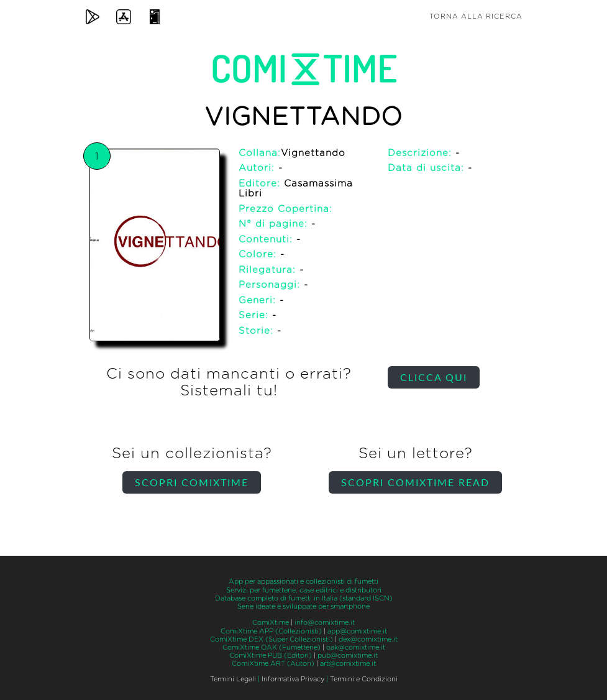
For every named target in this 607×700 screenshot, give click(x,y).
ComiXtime (271, 623)
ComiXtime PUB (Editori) (271, 656)
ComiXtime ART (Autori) (273, 664)
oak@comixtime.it (356, 647)
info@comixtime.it (325, 623)
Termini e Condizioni (364, 679)
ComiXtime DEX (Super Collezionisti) (272, 639)
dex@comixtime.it (368, 639)
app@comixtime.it (357, 631)
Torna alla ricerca (476, 16)
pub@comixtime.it (348, 656)
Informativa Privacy (293, 679)
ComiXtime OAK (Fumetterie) (272, 647)
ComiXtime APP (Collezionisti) (271, 631)
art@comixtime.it (348, 664)
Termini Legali (233, 679)
